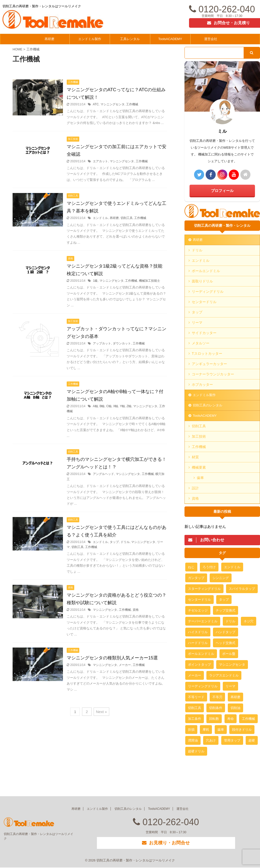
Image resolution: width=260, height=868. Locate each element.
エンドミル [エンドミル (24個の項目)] (232, 567)
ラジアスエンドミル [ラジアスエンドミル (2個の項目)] (224, 675)
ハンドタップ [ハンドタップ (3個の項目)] (226, 632)
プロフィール (222, 191)
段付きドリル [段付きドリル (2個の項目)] (242, 730)
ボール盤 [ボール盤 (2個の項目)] (229, 654)
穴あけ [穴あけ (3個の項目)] (211, 740)
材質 (195, 457)
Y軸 (122, 406)
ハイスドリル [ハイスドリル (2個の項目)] (198, 632)
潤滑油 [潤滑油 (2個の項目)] (193, 740)
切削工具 (127, 218)
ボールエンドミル (206, 271)
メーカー (125, 665)
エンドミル (100, 218)
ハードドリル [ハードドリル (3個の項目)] (198, 643)
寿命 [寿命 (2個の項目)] (231, 719)
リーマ (197, 323)
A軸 (95, 406)
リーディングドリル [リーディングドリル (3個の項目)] (203, 686)
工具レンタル (130, 39)
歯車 (200, 478)
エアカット (100, 161)
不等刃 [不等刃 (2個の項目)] (217, 697)
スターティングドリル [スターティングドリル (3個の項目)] (204, 589)
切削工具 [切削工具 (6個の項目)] (195, 708)
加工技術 (199, 436)
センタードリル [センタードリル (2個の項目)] (199, 600)
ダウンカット (122, 343)
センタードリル (204, 302)
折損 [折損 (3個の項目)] (191, 730)
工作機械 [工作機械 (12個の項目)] (248, 719)
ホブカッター (202, 384)
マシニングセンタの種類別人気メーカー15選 (112, 658)
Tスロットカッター (207, 353)
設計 (195, 488)
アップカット (102, 343)
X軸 (116, 406)
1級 (95, 281)
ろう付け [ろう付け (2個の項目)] (209, 567)
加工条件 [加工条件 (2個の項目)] (195, 719)
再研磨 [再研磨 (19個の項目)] (235, 697)
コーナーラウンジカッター (213, 374)
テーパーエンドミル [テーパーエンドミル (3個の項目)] (203, 621)
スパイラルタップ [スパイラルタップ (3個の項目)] (242, 589)
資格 (136, 610)
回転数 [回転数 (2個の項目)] (214, 719)
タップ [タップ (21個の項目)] (224, 600)
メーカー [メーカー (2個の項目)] (195, 675)
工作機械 (132, 104)
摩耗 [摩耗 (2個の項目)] (206, 730)
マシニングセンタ (113, 104)
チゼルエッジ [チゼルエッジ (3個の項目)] (198, 610)
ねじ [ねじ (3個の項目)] (191, 567)
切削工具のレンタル (208, 405)
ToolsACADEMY (170, 39)
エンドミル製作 (90, 39)
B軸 (102, 406)
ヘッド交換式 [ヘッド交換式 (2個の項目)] (226, 643)
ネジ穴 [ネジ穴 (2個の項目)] (249, 621)
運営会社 (211, 39)
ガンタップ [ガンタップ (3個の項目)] (196, 578)
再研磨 (49, 39)
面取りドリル (202, 281)
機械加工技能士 (150, 281)
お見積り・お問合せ (166, 843)
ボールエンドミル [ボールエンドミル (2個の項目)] (201, 654)
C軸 (109, 406)
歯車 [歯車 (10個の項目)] (221, 730)
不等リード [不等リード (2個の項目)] (196, 697)
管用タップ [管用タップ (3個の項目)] (232, 740)
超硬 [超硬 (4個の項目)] (252, 740)
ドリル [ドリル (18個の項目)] (230, 621)
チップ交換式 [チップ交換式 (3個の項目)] (226, 610)
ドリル (125, 542)
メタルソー (201, 343)
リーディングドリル (208, 292)
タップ (114, 542)
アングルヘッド (103, 474)
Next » (101, 712)
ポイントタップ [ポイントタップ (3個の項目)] (199, 665)
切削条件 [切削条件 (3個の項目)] (216, 708)
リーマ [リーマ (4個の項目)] (230, 686)
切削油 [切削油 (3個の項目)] (235, 708)
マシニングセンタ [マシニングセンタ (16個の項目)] (232, 665)
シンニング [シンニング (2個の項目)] (221, 578)
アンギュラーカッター (209, 364)
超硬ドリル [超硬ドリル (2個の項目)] (196, 751)
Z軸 (129, 406)
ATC (96, 104)
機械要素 (199, 467)
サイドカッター (204, 333)
